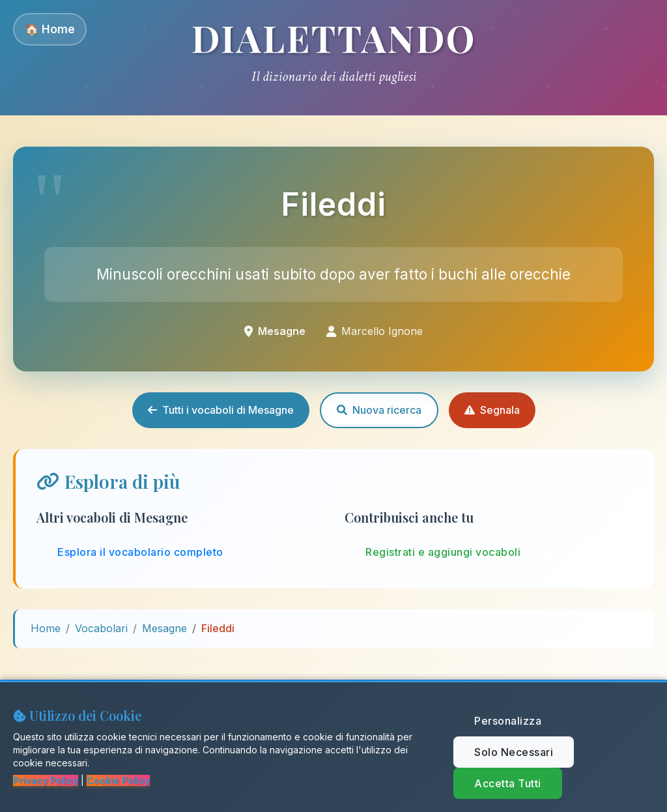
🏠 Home (50, 29)
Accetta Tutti (508, 783)
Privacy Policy (46, 780)
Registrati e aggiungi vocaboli (443, 552)
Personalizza (508, 721)
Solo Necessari (514, 752)
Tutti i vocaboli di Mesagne (221, 410)
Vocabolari (101, 628)
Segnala (492, 410)
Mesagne (164, 628)
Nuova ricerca (379, 410)
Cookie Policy (118, 780)
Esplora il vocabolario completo (140, 552)
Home (46, 628)
